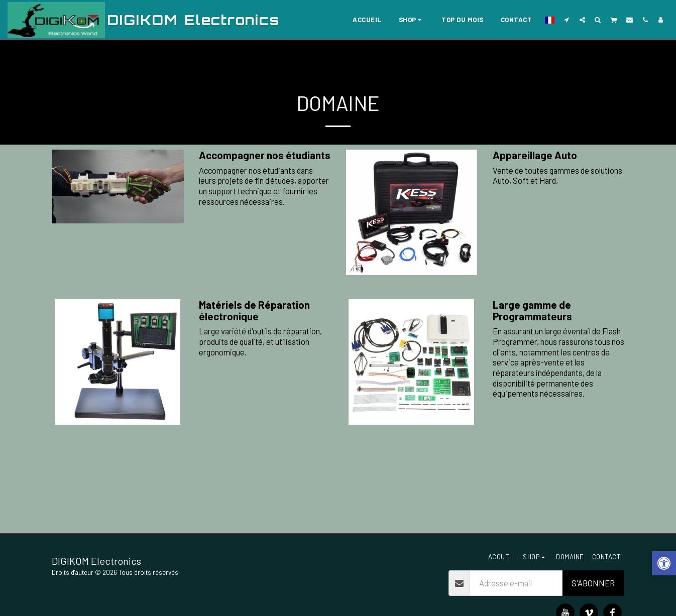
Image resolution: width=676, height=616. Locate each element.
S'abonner (593, 583)
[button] (567, 20)
